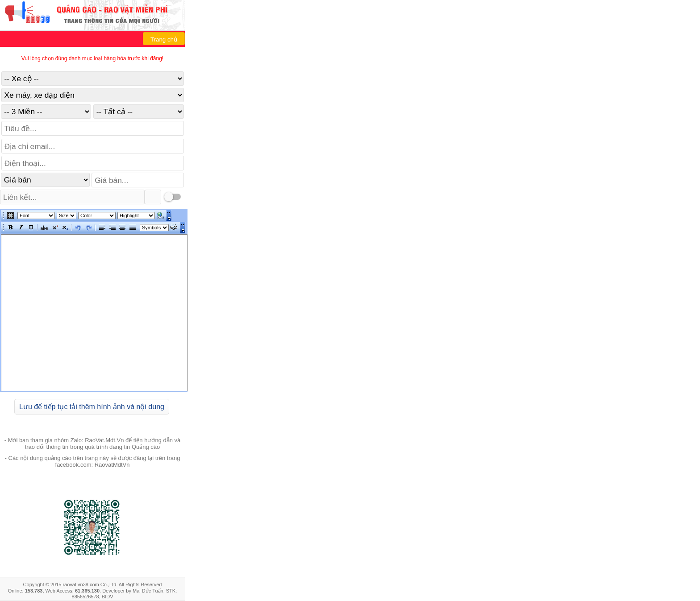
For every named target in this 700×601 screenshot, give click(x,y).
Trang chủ (164, 39)
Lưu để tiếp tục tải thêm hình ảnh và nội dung (92, 407)
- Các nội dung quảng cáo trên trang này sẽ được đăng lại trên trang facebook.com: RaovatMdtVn (93, 461)
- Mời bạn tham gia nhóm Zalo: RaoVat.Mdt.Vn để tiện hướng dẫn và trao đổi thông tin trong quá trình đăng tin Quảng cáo (93, 443)
